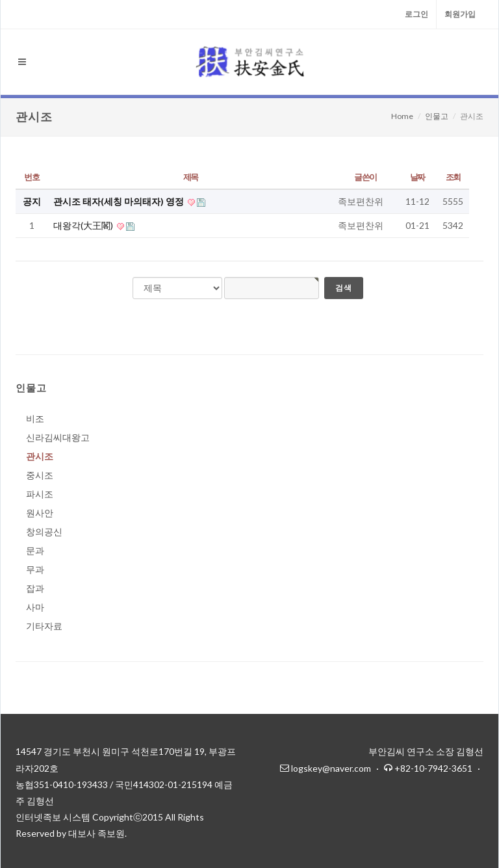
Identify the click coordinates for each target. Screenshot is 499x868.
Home (402, 116)
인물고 (437, 116)
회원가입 (460, 14)
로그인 (416, 14)
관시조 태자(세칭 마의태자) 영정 (120, 201)
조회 (453, 177)
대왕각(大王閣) (84, 225)
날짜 (417, 177)
